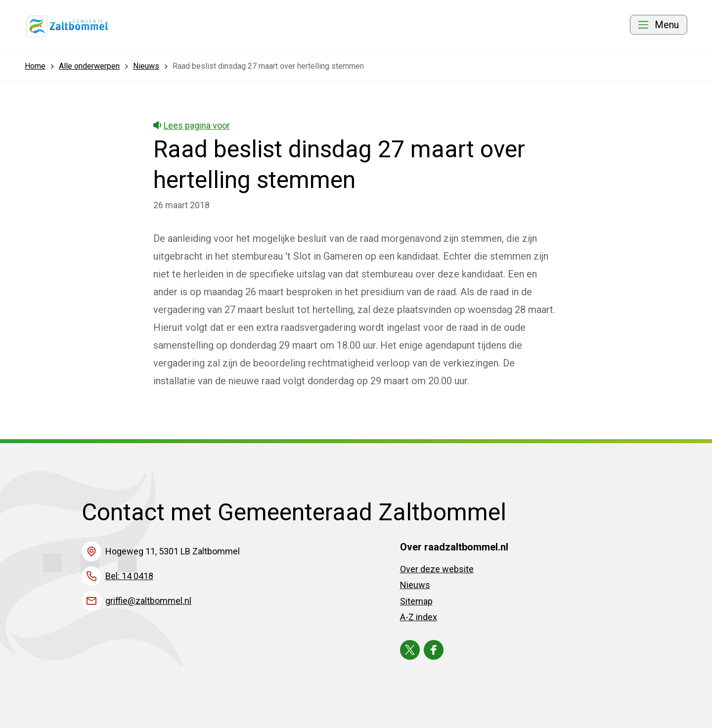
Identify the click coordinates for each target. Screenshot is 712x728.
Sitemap (416, 601)
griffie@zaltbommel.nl (148, 601)
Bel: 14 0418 (129, 576)
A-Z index (419, 617)
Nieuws (415, 585)
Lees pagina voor (192, 125)
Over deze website (437, 569)
